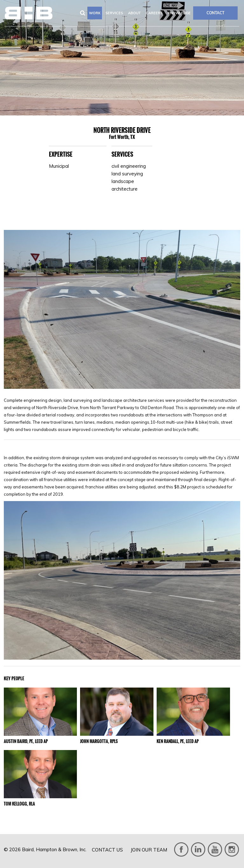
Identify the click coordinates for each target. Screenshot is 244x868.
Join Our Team (149, 850)
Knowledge (179, 13)
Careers (154, 13)
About (134, 13)
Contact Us (107, 850)
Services (114, 13)
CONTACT (215, 13)
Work (95, 13)
